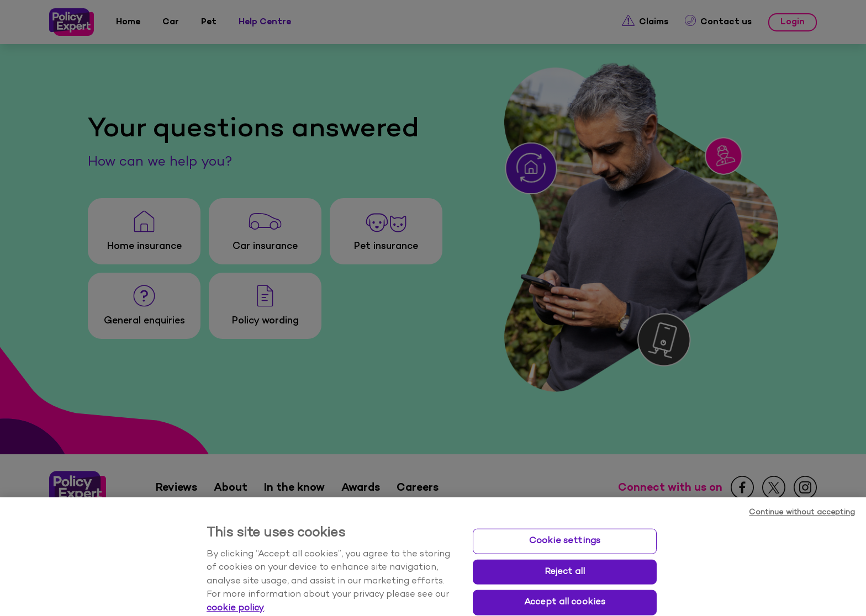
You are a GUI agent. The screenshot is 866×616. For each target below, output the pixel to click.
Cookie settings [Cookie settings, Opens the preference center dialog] (565, 554)
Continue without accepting (802, 525)
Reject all (565, 585)
